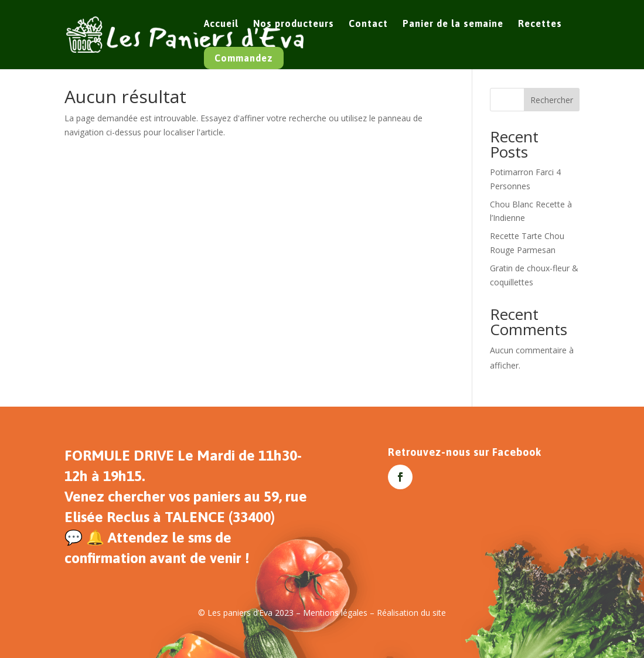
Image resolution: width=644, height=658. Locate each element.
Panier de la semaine (453, 24)
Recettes (540, 24)
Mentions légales (335, 613)
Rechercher (552, 100)
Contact (368, 24)
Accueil (221, 24)
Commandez (244, 58)
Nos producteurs (294, 24)
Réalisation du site (411, 613)
